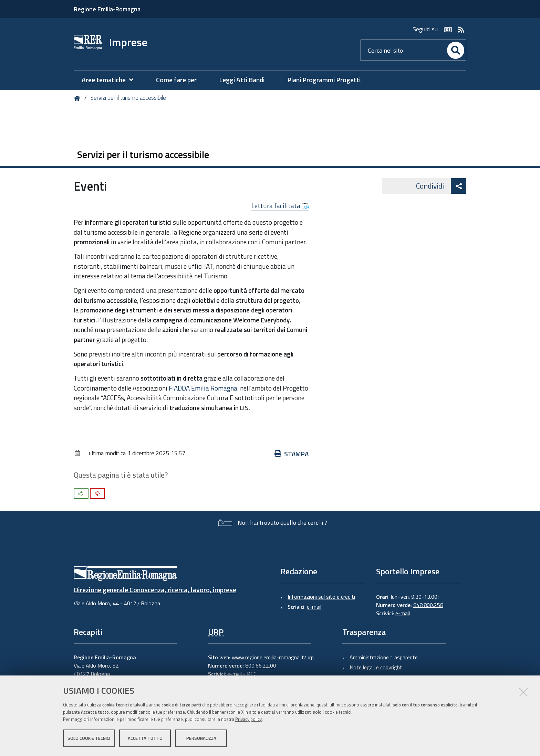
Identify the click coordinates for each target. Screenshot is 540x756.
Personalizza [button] (201, 738)
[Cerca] (456, 50)
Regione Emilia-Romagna (107, 9)
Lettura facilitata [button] (280, 206)
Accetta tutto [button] (145, 738)
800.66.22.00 (261, 666)
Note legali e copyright (376, 667)
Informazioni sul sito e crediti (321, 597)
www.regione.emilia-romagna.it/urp (273, 657)
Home (78, 98)
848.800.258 (428, 605)
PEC (252, 674)
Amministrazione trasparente (384, 657)
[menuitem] (111, 80)
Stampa (292, 454)
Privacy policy (248, 719)
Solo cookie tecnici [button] (89, 738)
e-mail (314, 607)
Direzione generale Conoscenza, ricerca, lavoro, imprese (155, 590)
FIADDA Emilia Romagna (203, 388)
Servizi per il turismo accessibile (128, 98)
